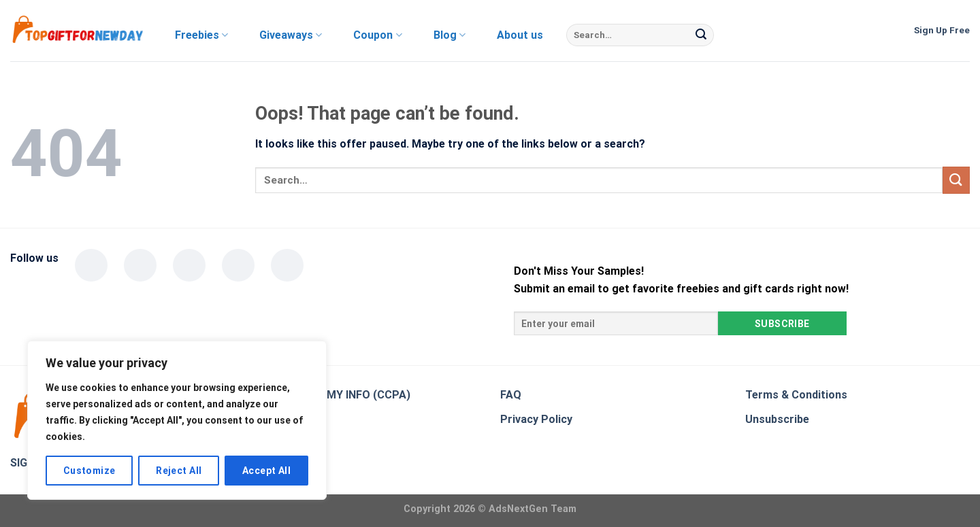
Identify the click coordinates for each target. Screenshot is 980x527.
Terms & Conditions (796, 395)
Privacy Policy (536, 419)
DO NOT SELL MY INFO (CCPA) (333, 395)
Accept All (266, 471)
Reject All (179, 471)
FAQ (511, 395)
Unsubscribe (777, 419)
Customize (89, 471)
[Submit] (701, 35)
